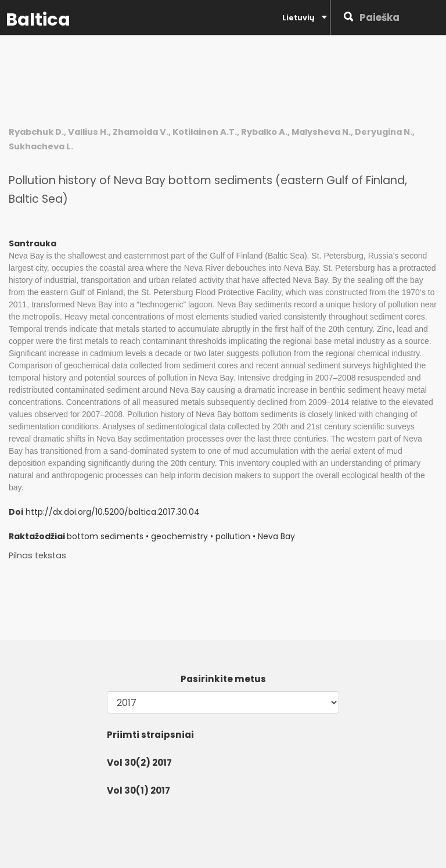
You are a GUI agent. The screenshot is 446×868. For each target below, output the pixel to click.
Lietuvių (305, 17)
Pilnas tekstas (37, 556)
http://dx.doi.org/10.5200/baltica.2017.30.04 (113, 512)
